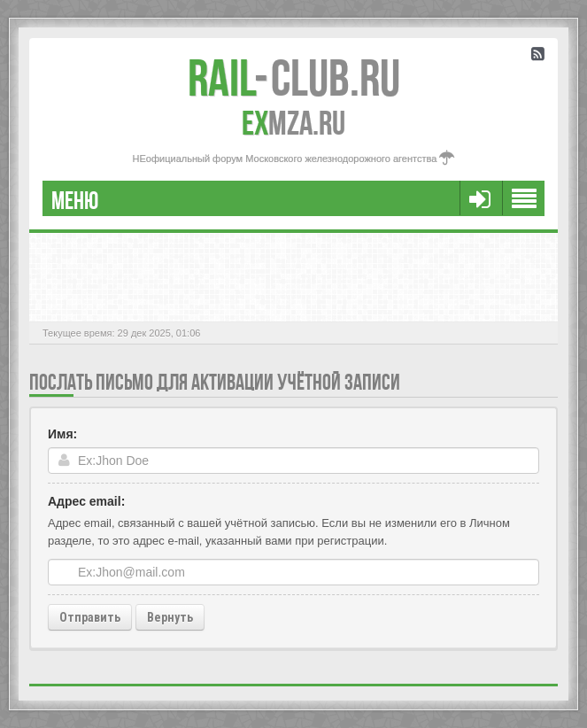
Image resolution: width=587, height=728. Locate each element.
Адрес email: (86, 501)
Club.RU (294, 78)
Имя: (62, 434)
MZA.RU (293, 123)
